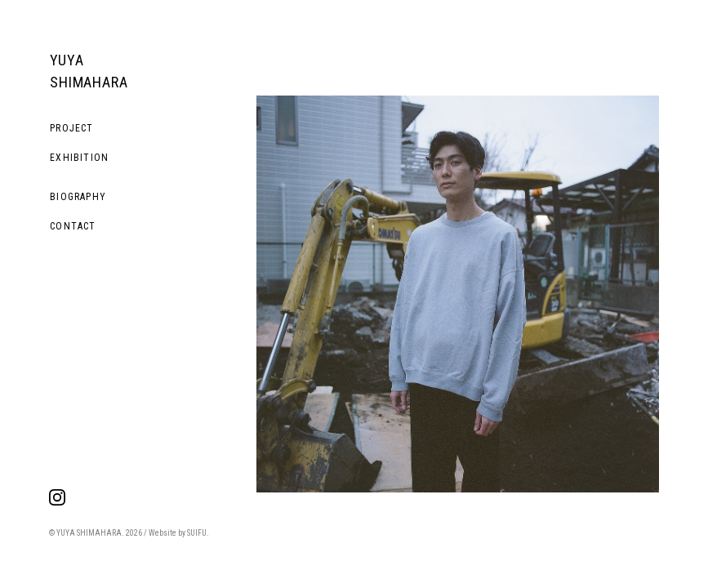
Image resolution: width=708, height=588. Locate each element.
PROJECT (71, 128)
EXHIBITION (79, 158)
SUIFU (197, 533)
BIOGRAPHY (78, 197)
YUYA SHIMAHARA (89, 71)
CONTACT (73, 226)
